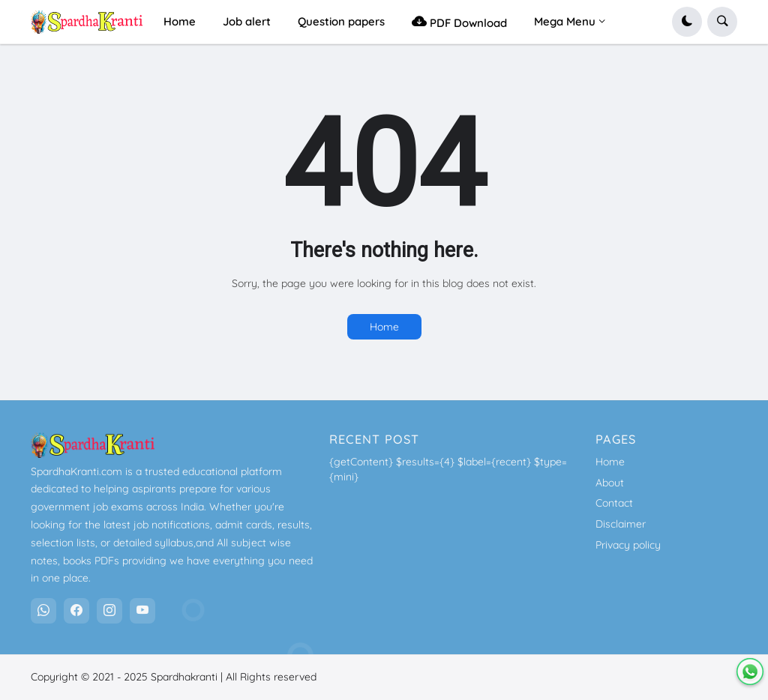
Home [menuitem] (180, 21)
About (610, 483)
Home (384, 327)
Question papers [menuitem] (341, 21)
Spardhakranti (184, 677)
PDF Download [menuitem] (459, 21)
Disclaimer (621, 524)
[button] (687, 22)
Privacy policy (628, 545)
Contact (614, 503)
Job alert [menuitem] (247, 21)
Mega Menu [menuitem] (565, 21)
